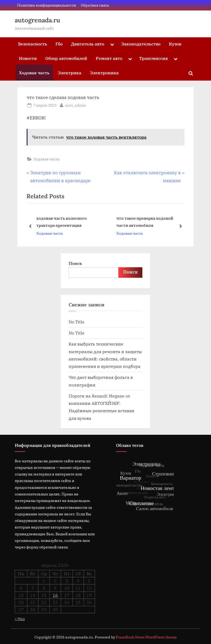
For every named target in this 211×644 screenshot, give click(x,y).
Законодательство (141, 44)
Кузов (175, 44)
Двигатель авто (88, 44)
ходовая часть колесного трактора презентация (62, 222)
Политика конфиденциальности (47, 5)
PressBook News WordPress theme (146, 637)
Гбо (59, 44)
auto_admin (76, 105)
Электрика (70, 73)
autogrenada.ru (37, 20)
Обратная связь (95, 5)
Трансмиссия (154, 58)
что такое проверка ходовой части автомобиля (145, 222)
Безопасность (33, 44)
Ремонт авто (109, 58)
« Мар (20, 619)
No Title (77, 322)
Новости (28, 58)
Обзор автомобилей (66, 58)
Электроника (104, 73)
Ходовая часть (34, 73)
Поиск (75, 263)
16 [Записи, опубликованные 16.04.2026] (55, 595)
